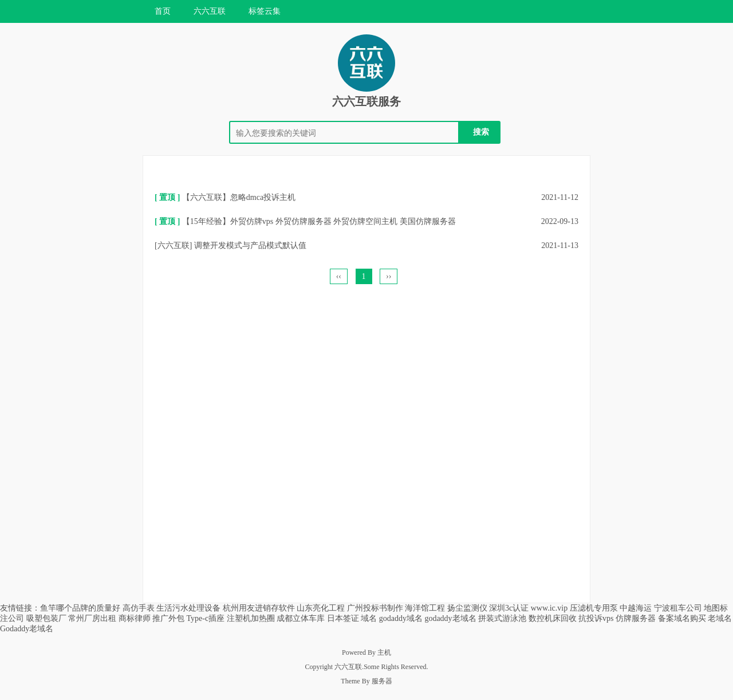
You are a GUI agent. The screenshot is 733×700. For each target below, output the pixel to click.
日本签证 (343, 618)
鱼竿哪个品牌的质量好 (80, 608)
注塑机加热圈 (251, 618)
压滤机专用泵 (594, 608)
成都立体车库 (301, 618)
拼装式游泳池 (502, 618)
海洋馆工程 (425, 608)
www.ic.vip (549, 608)
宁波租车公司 (678, 608)
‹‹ (339, 276)
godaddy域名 (401, 618)
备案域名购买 (682, 618)
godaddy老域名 (450, 618)
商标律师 (135, 618)
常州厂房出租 (92, 618)
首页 (163, 11)
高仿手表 (139, 608)
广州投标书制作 (375, 608)
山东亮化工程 (321, 608)
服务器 (382, 681)
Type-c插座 (206, 618)
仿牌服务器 (636, 618)
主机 (384, 652)
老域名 (720, 618)
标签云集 (265, 11)
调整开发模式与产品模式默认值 (250, 245)
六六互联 (210, 11)
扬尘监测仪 (467, 608)
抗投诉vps (596, 618)
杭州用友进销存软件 (259, 608)
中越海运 (636, 608)
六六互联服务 (366, 101)
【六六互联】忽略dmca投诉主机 (239, 197)
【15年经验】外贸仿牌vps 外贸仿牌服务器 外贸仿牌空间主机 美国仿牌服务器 (319, 221)
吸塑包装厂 (46, 618)
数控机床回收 (553, 618)
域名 (369, 618)
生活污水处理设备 (188, 608)
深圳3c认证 (509, 608)
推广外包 (168, 618)
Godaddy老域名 (27, 629)
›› (389, 276)
